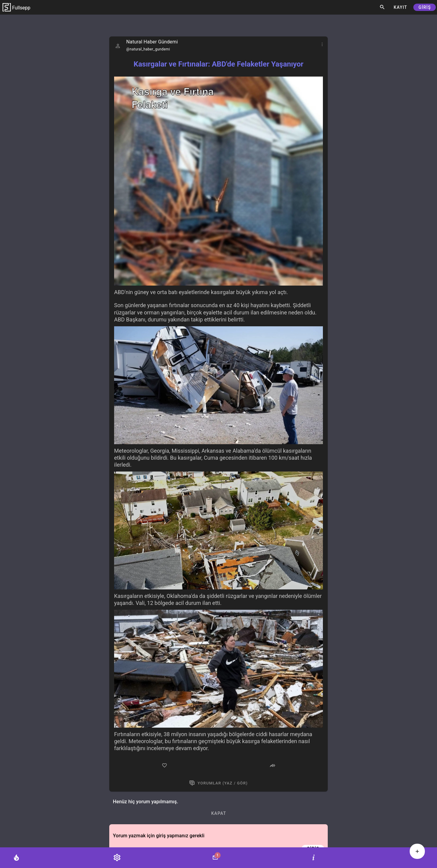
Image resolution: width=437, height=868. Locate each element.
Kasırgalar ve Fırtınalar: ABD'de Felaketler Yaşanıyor (218, 64)
